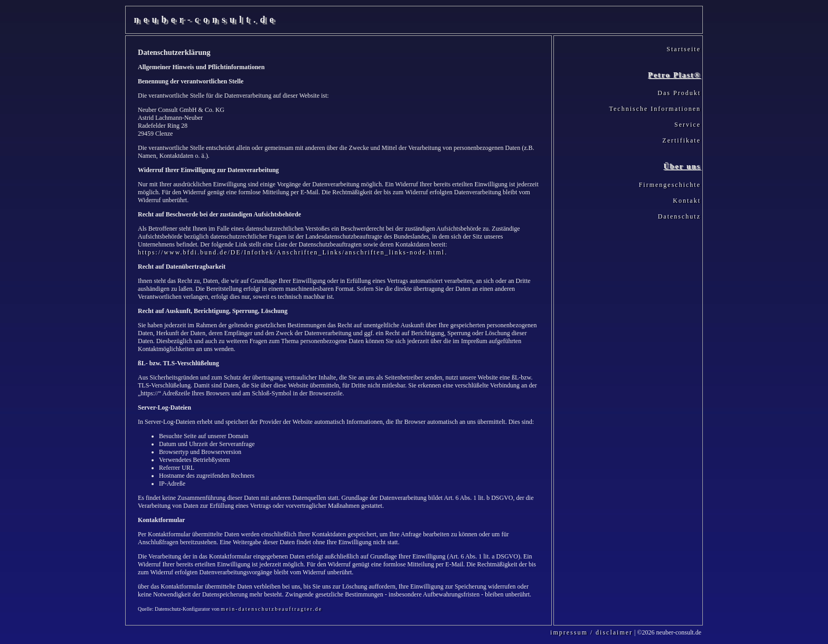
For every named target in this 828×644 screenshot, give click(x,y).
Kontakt (687, 201)
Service (688, 125)
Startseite (684, 49)
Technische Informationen (655, 109)
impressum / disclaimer (591, 632)
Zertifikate (681, 140)
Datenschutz (679, 216)
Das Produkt (679, 93)
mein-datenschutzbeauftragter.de (271, 609)
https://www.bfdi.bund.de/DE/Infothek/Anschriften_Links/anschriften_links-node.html (291, 252)
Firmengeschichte (670, 185)
